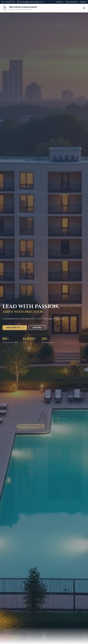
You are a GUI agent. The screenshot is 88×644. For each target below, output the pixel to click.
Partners (83, 2)
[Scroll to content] (44, 636)
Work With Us (15, 328)
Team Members (72, 2)
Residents (59, 2)
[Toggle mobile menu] (84, 8)
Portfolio (37, 328)
